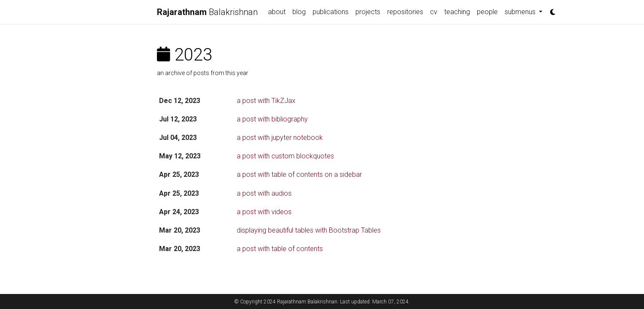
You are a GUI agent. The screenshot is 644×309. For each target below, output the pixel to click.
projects (368, 12)
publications (331, 12)
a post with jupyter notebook (280, 138)
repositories (405, 12)
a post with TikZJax (266, 101)
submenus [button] (521, 12)
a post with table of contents (280, 249)
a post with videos (264, 212)
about (277, 12)
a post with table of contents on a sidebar (299, 174)
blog (299, 12)
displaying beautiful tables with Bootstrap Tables (309, 230)
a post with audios (264, 193)
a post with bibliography (272, 119)
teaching (457, 12)
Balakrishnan (207, 12)
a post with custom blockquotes (285, 156)
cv (434, 12)
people (487, 12)
